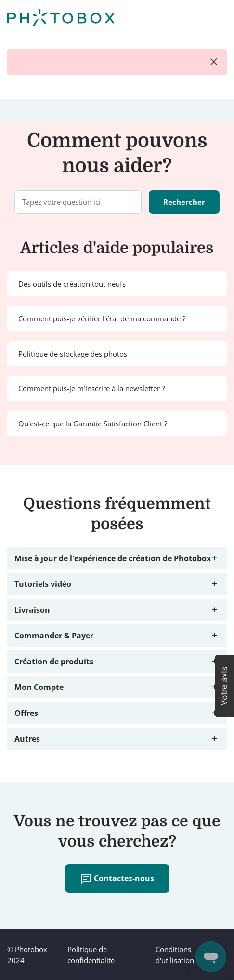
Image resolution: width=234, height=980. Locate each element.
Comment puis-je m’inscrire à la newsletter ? (91, 388)
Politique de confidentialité (91, 955)
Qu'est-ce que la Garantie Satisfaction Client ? (93, 424)
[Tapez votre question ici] (78, 202)
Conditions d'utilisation (175, 955)
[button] (224, 686)
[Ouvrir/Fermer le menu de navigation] (210, 17)
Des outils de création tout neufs (72, 284)
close (214, 62)
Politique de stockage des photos (73, 354)
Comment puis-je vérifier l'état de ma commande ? (102, 318)
